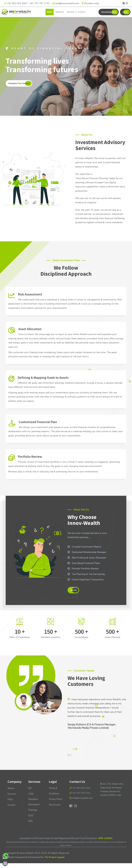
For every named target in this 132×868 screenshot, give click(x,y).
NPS (31, 826)
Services (71, 14)
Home (50, 14)
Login (125, 14)
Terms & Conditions (54, 796)
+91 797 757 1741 (40, 3)
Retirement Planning (34, 813)
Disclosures (55, 815)
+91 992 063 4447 (17, 3)
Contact (81, 14)
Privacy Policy (53, 807)
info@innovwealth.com (66, 3)
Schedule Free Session (19, 87)
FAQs (10, 804)
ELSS (31, 821)
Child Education (34, 802)
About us (60, 14)
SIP (30, 794)
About (11, 794)
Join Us (73, 594)
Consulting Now (109, 14)
